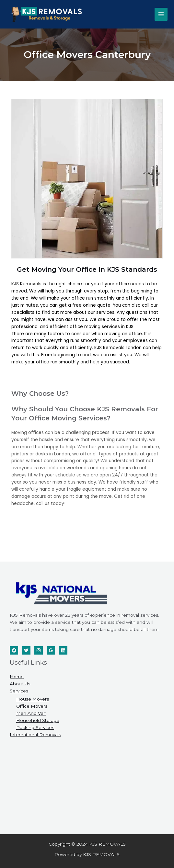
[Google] (51, 650)
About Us (20, 684)
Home (17, 677)
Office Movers (32, 706)
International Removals (35, 735)
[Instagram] (39, 650)
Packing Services (35, 727)
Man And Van (31, 713)
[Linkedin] (63, 650)
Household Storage (38, 720)
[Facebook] (14, 650)
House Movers (33, 699)
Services (19, 691)
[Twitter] (26, 650)
